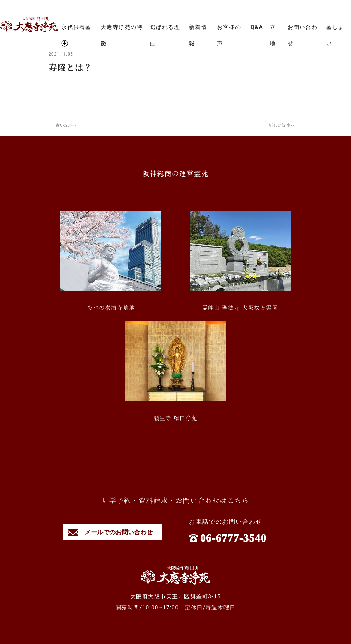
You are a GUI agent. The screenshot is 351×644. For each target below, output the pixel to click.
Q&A (257, 27)
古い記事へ (67, 125)
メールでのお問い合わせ (113, 532)
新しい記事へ (282, 125)
